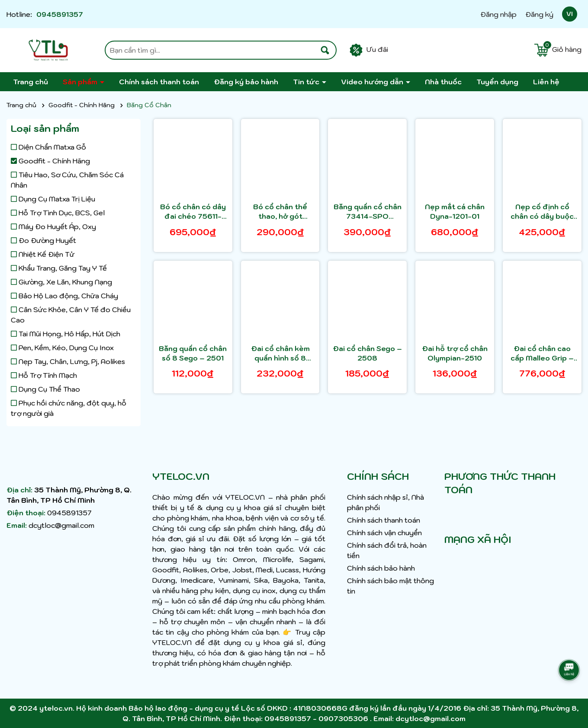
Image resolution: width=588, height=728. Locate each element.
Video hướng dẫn (373, 82)
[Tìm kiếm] (325, 50)
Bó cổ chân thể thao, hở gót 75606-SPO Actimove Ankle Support (280, 212)
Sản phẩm (81, 82)
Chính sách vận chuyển (384, 533)
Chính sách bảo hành (381, 568)
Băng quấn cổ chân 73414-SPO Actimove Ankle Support (368, 212)
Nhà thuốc (443, 82)
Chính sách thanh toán (159, 82)
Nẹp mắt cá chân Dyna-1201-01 (455, 211)
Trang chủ (31, 82)
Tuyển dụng (497, 82)
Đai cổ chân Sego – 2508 (367, 353)
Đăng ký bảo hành (246, 82)
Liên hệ (546, 82)
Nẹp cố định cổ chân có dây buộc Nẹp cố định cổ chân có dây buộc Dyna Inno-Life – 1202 (542, 212)
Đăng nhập (498, 14)
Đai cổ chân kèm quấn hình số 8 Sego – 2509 (280, 354)
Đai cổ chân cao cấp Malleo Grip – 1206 (542, 354)
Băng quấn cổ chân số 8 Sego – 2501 (193, 353)
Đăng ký (539, 14)
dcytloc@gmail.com (61, 525)
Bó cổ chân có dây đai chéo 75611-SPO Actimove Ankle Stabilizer (193, 212)
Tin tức (307, 82)
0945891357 (60, 14)
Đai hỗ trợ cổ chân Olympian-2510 (455, 353)
